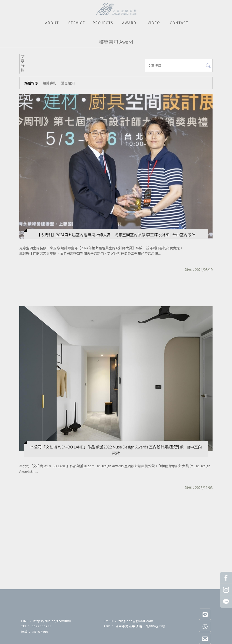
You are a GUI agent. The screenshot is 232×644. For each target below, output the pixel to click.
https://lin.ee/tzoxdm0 (52, 621)
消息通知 (68, 83)
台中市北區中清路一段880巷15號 (140, 626)
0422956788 (42, 626)
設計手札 (49, 83)
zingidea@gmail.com (136, 621)
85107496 (40, 632)
